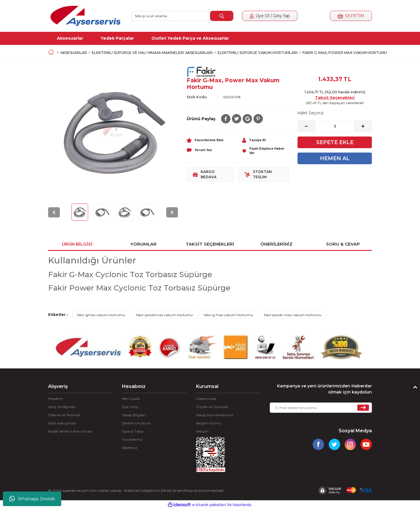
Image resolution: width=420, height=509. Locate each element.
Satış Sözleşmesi (62, 407)
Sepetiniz (130, 448)
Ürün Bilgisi (77, 244)
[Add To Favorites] (210, 140)
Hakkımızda (206, 399)
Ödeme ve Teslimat (64, 415)
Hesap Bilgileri (134, 415)
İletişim (202, 431)
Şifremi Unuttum (136, 423)
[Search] (182, 16)
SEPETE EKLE (335, 142)
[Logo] (85, 16)
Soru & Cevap (343, 244)
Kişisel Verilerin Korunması (70, 431)
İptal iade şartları (62, 423)
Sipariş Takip (133, 431)
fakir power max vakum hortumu (293, 315)
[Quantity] (335, 126)
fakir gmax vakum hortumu (101, 315)
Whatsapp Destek (32, 499)
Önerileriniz (276, 244)
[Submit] (363, 408)
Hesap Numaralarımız (215, 415)
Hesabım (56, 399)
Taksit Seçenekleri (335, 97)
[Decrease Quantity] (307, 126)
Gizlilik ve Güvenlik (212, 407)
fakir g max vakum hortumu (228, 315)
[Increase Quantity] (363, 126)
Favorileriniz (132, 439)
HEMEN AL (335, 158)
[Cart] (351, 16)
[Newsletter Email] (321, 408)
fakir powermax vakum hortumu (164, 315)
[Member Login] (270, 16)
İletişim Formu (209, 423)
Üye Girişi (130, 407)
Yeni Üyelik (131, 399)
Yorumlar (143, 244)
